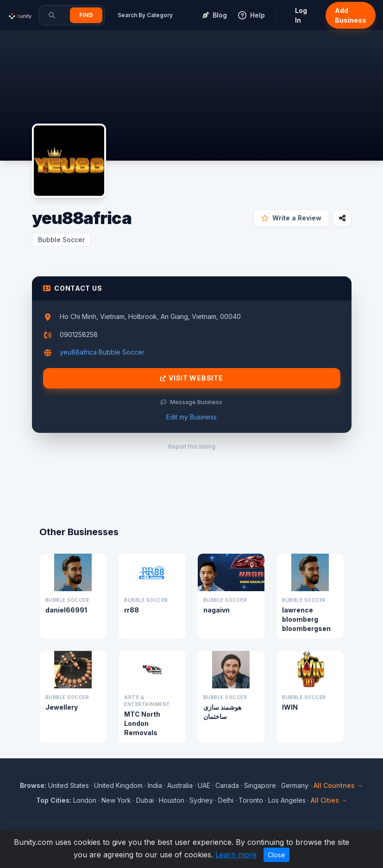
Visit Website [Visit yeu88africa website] (192, 378)
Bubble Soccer (61, 240)
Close (276, 855)
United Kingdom (118, 785)
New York (116, 800)
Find (86, 15)
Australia (180, 785)
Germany (295, 785)
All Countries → (338, 785)
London (85, 800)
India (155, 785)
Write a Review (291, 218)
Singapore (260, 785)
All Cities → (329, 800)
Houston (172, 800)
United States (69, 785)
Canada (227, 785)
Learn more (236, 855)
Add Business (351, 15)
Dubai (145, 800)
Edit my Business (191, 417)
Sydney (201, 800)
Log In (301, 15)
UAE (204, 785)
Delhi (226, 800)
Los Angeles (287, 800)
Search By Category (145, 15)
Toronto (251, 800)
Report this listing (192, 446)
